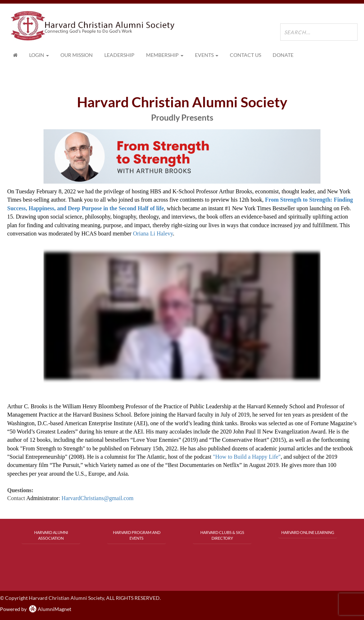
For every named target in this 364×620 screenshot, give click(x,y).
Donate (283, 55)
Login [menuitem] (39, 55)
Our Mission (77, 55)
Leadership (119, 55)
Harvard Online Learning (308, 532)
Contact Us (245, 55)
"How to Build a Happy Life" (247, 457)
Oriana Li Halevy (153, 233)
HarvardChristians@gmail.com (97, 498)
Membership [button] (165, 55)
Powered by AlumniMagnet (36, 609)
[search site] (319, 32)
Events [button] (207, 55)
